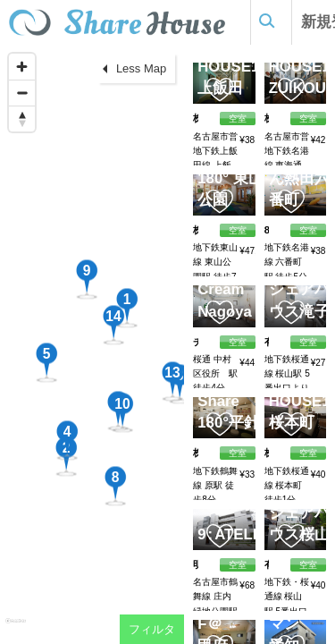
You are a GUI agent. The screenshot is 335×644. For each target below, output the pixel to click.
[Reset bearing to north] (22, 119)
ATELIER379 (255, 534)
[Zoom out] (22, 93)
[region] (92, 344)
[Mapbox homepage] (16, 628)
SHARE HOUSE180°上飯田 (239, 66)
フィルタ (152, 629)
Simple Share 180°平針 (230, 401)
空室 (238, 565)
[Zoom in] (22, 67)
